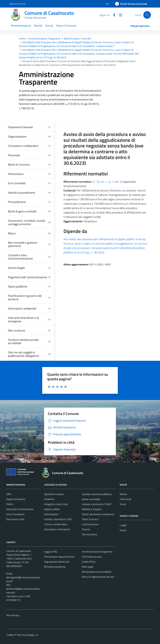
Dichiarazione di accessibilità (97, 572)
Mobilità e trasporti (92, 509)
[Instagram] (119, 15)
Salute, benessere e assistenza (98, 514)
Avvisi (123, 504)
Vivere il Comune (66, 26)
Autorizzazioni (51, 514)
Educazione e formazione (57, 529)
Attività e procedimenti (22, 193)
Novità (38, 26)
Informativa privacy (92, 557)
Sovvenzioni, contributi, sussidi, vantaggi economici (27, 222)
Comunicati (126, 499)
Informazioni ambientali (22, 308)
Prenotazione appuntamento (59, 557)
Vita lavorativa (89, 534)
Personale (14, 155)
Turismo (86, 529)
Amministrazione (21, 26)
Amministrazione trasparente (97, 552)
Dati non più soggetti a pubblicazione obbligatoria (23, 354)
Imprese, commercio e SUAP (97, 504)
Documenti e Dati (15, 519)
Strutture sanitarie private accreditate (23, 341)
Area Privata (13, 615)
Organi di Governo (16, 499)
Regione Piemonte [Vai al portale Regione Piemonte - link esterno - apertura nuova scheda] (17, 4)
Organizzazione (17, 137)
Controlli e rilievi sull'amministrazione (20, 257)
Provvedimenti (17, 202)
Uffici (9, 494)
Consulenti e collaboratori (23, 146)
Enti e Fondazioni (15, 514)
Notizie (123, 494)
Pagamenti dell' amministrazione (28, 277)
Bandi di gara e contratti (22, 211)
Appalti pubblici (52, 509)
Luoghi (123, 525)
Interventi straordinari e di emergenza (23, 319)
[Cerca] (147, 15)
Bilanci (12, 233)
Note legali (88, 567)
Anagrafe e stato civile (56, 504)
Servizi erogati (16, 268)
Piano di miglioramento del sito (98, 577)
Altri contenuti (17, 330)
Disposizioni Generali (20, 127)
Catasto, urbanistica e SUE (58, 519)
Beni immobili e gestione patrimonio (23, 244)
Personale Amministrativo (20, 509)
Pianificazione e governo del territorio (25, 297)
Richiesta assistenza (55, 567)
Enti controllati (17, 183)
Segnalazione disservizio (57, 562)
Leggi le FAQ (51, 552)
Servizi (49, 26)
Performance (16, 174)
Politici (10, 504)
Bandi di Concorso (19, 164)
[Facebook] (113, 15)
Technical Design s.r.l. (28, 635)
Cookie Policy (89, 562)
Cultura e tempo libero (56, 524)
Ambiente (49, 499)
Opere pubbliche (18, 286)
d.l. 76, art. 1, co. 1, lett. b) (107, 182)
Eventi (123, 530)
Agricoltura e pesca (54, 494)
